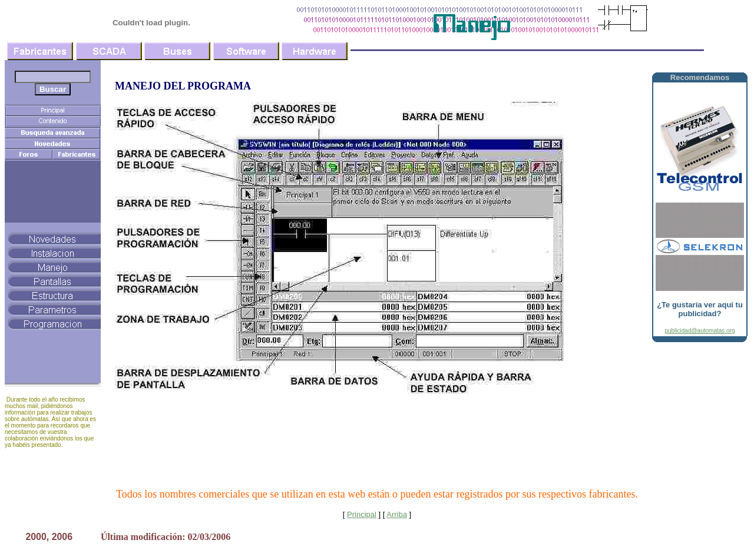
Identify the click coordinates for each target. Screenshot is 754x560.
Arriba (397, 514)
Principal (362, 514)
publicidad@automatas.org (700, 331)
